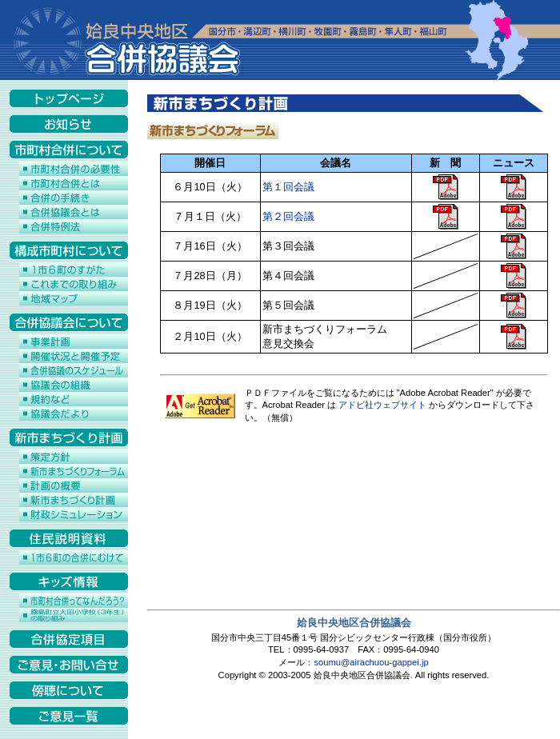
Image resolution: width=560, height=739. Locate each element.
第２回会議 (288, 216)
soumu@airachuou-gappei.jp (371, 662)
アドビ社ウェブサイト (382, 405)
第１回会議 (288, 187)
